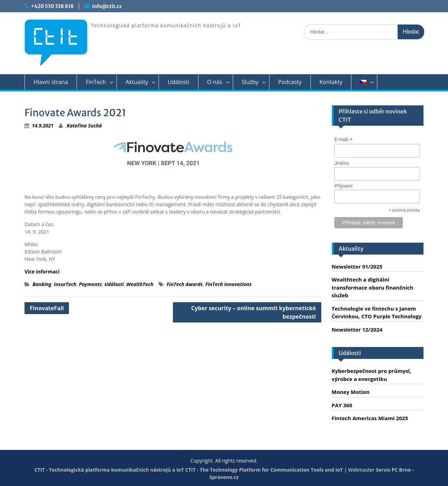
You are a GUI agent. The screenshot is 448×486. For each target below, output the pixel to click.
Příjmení (343, 186)
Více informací (42, 272)
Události (178, 82)
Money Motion (351, 392)
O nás (215, 82)
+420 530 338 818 (52, 6)
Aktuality (137, 82)
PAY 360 (342, 405)
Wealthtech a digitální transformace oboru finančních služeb (373, 287)
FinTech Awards (185, 284)
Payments (90, 284)
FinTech (96, 82)
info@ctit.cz (107, 6)
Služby (250, 82)
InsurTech (65, 284)
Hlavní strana (51, 82)
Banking (42, 284)
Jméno (342, 163)
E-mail (343, 140)
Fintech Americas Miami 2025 (370, 418)
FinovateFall (47, 308)
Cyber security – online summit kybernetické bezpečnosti (253, 312)
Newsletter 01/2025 (357, 266)
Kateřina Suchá (84, 126)
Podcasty (290, 82)
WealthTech (140, 284)
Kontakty (331, 82)
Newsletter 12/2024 (357, 329)
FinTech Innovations (228, 284)
